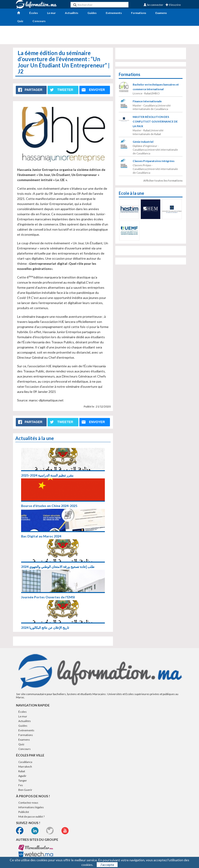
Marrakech (25, 767)
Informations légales (31, 807)
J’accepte (107, 865)
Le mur (51, 13)
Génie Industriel (143, 142)
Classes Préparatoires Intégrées (154, 161)
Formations (139, 13)
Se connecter (153, 5)
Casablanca (25, 762)
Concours (39, 21)
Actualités (72, 13)
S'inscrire (173, 5)
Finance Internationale (147, 101)
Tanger (23, 780)
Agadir (22, 776)
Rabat (22, 771)
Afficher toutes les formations (163, 181)
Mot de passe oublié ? (31, 817)
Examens (161, 13)
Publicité (24, 812)
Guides (92, 13)
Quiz (20, 21)
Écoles (34, 13)
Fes (21, 785)
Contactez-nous (28, 803)
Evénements (114, 13)
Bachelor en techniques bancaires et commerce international (156, 87)
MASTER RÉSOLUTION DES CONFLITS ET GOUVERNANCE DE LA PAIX (155, 121)
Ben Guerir (25, 790)
